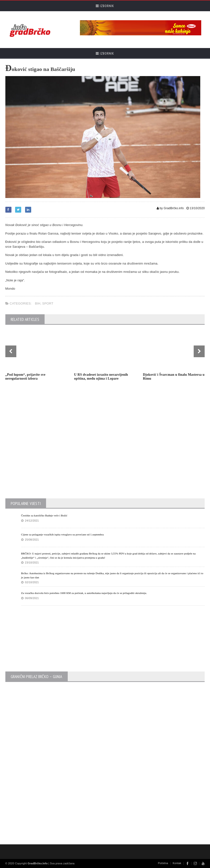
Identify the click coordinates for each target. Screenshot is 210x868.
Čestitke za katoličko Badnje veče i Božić (44, 515)
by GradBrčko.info (170, 208)
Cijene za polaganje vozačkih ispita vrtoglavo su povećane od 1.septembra (62, 534)
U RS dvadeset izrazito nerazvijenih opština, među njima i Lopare (101, 377)
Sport (48, 303)
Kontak (177, 863)
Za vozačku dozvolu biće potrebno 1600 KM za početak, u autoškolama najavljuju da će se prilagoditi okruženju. (84, 593)
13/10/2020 (196, 208)
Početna (163, 863)
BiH (38, 303)
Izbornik (105, 6)
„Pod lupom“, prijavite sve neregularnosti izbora (25, 377)
